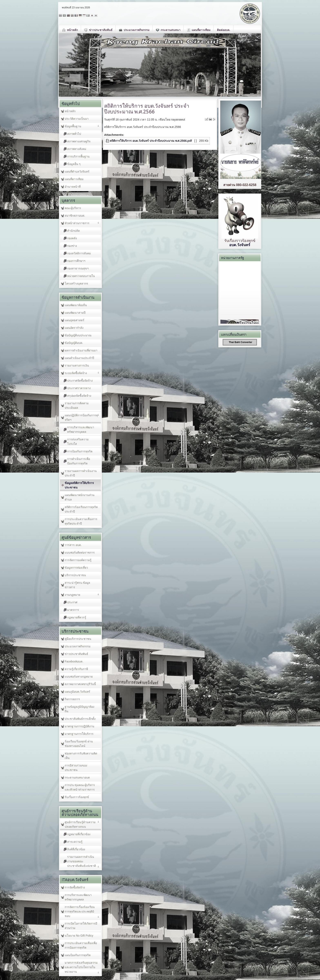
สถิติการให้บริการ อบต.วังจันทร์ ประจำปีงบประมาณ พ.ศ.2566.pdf (151, 141)
